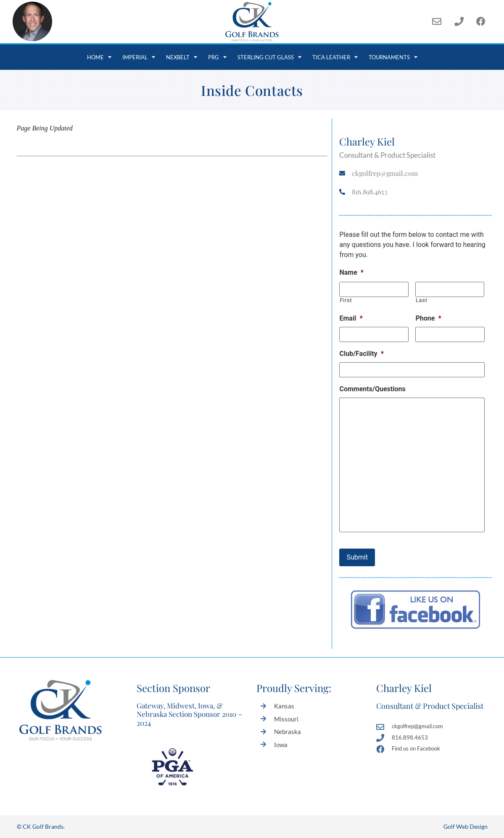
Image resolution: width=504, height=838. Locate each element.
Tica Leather (335, 57)
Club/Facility (361, 354)
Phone (428, 318)
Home (99, 57)
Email (351, 318)
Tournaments (393, 57)
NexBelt (182, 57)
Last (422, 300)
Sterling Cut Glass (269, 57)
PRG (217, 57)
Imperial (139, 57)
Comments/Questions (372, 389)
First (346, 300)
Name (351, 272)
